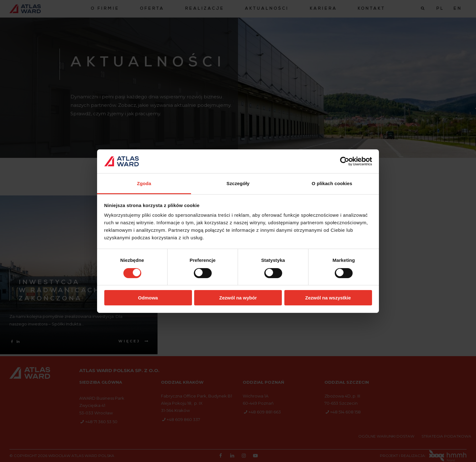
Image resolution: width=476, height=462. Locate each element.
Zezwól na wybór (238, 298)
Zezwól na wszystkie (328, 298)
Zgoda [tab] (144, 183)
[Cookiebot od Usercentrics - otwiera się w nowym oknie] (345, 161)
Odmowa (148, 298)
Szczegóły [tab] (238, 183)
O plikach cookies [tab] (332, 183)
